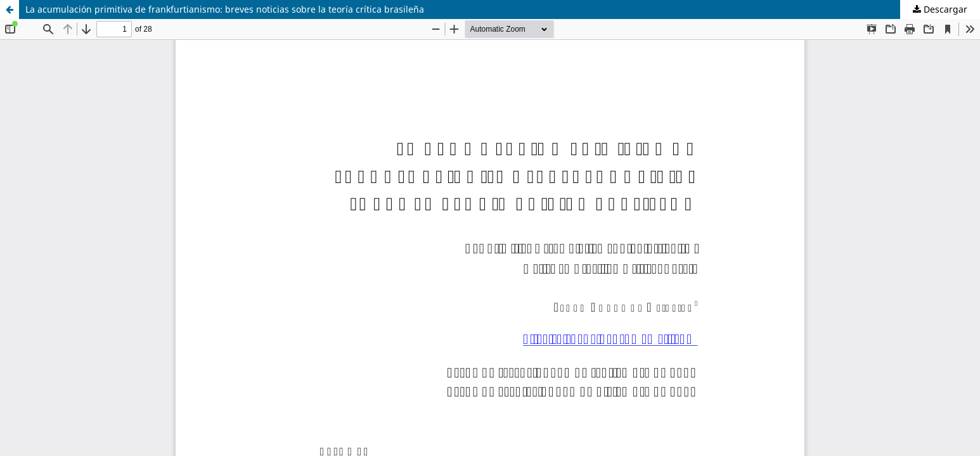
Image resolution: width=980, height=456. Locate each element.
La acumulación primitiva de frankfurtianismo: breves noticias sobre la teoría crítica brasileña (225, 9)
